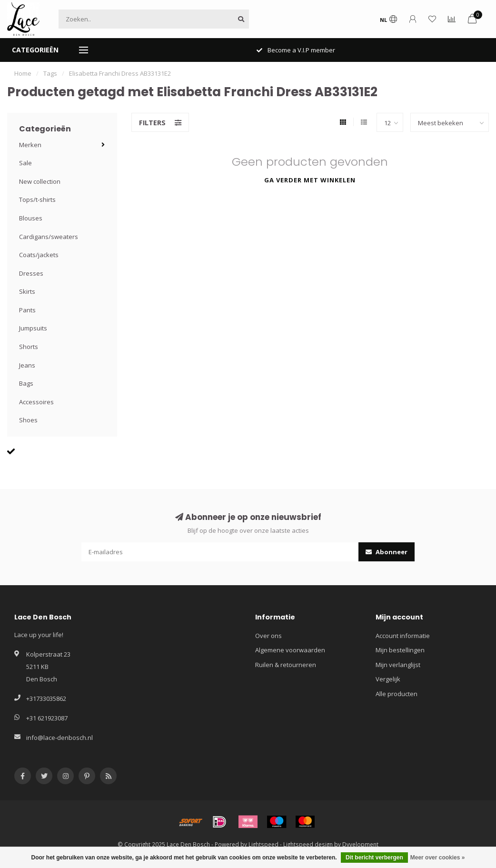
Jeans (27, 365)
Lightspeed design (308, 844)
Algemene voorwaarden (290, 650)
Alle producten (397, 694)
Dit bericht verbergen (374, 858)
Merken (30, 145)
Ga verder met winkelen (310, 180)
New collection (40, 181)
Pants (27, 310)
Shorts (29, 347)
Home (23, 73)
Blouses (31, 218)
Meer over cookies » (438, 858)
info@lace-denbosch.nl (60, 738)
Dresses (31, 273)
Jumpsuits (33, 328)
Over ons (268, 636)
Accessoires (36, 402)
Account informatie (403, 636)
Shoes (28, 420)
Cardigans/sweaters (49, 237)
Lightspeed (263, 844)
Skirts (27, 291)
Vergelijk (388, 679)
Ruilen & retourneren (286, 665)
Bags (26, 383)
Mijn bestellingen (400, 650)
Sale (25, 163)
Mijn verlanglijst (398, 665)
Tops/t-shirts (37, 200)
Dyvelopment (360, 844)
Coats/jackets (39, 255)
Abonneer (387, 552)
